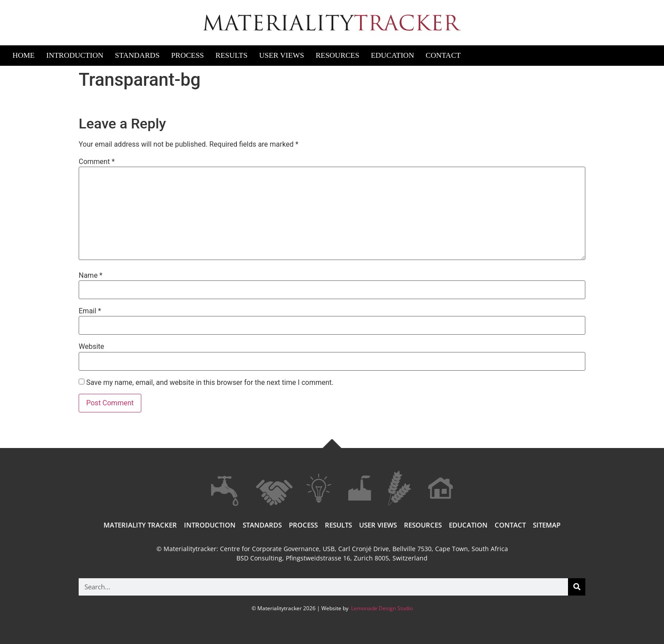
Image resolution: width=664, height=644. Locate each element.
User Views (282, 55)
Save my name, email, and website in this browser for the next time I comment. (210, 383)
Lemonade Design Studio (381, 608)
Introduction (75, 55)
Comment (97, 162)
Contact (443, 55)
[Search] (577, 587)
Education (392, 55)
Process (188, 55)
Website (91, 347)
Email (90, 311)
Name (91, 276)
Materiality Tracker (140, 525)
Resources (337, 55)
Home (24, 55)
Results (232, 55)
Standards (137, 55)
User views (378, 525)
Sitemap (547, 525)
